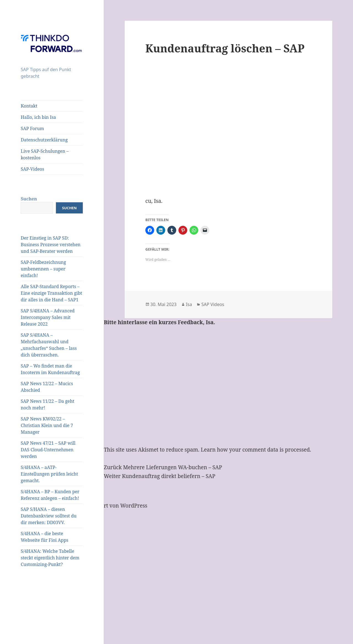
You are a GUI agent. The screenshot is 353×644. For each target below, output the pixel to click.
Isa (189, 304)
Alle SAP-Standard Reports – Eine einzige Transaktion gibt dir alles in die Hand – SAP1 (51, 293)
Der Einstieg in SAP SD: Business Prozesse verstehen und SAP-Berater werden (51, 245)
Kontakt (29, 106)
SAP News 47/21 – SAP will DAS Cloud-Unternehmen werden (48, 450)
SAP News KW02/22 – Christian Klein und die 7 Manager (47, 425)
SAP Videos (213, 304)
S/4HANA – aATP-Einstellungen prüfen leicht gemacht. (49, 474)
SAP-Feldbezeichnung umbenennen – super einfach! (43, 269)
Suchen (29, 199)
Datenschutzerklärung (44, 140)
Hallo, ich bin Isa (38, 117)
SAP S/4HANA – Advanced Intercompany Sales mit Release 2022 (48, 317)
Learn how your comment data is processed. (256, 450)
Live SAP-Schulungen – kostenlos (45, 154)
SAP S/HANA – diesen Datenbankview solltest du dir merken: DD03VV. (49, 516)
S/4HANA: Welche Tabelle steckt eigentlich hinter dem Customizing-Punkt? (50, 558)
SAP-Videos (32, 169)
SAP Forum (32, 128)
